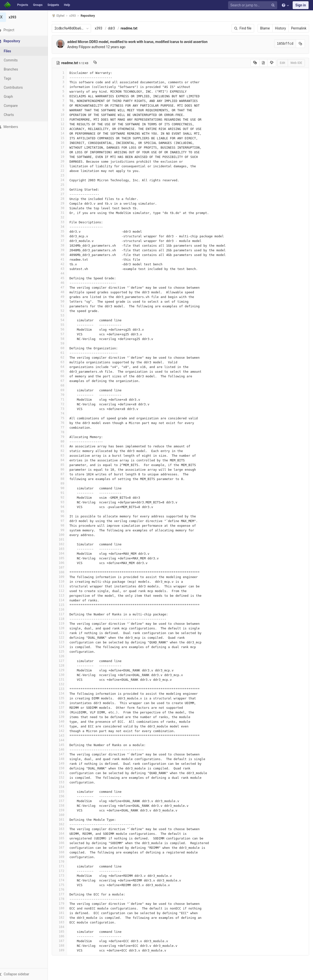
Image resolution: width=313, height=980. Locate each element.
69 (65, 390)
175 (65, 885)
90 (65, 488)
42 (65, 264)
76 (65, 423)
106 (65, 563)
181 (65, 913)
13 (65, 129)
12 (65, 124)
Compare (17, 106)
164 (65, 833)
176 (65, 889)
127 (65, 661)
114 (65, 600)
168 (65, 852)
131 (65, 679)
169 (65, 857)
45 (65, 278)
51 (65, 306)
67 (65, 381)
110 (65, 581)
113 (65, 595)
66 (65, 376)
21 (65, 166)
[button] (27, 974)
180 (65, 908)
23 (65, 175)
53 (65, 315)
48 (65, 292)
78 (65, 432)
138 (65, 712)
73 (65, 409)
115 (65, 605)
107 (65, 567)
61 (65, 353)
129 (65, 670)
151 (65, 773)
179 (65, 903)
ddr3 (117, 28)
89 (65, 483)
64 (65, 367)
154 (65, 787)
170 (65, 861)
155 (65, 791)
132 (65, 684)
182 (65, 917)
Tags (13, 78)
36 (65, 236)
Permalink (299, 28)
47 (65, 287)
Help (67, 5)
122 (65, 637)
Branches (17, 69)
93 (65, 502)
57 (65, 334)
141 (65, 726)
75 (65, 418)
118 (65, 619)
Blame (265, 28)
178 (65, 899)
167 (65, 847)
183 (65, 922)
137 (65, 707)
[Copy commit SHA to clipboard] (300, 44)
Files (13, 51)
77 (65, 427)
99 (65, 530)
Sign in (301, 5)
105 (65, 558)
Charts (15, 115)
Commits (17, 60)
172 (65, 871)
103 (65, 549)
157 (65, 801)
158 (65, 805)
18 (65, 152)
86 (65, 469)
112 (65, 591)
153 (65, 782)
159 (65, 810)
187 (65, 941)
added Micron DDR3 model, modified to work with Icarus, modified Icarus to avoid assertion (143, 42)
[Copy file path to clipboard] (101, 63)
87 (65, 474)
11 (65, 119)
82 (65, 451)
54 (65, 320)
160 (65, 815)
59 (65, 343)
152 (65, 777)
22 (65, 171)
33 (65, 222)
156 (65, 796)
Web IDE (296, 63)
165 (65, 838)
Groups (38, 5)
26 (65, 189)
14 (65, 133)
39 (65, 250)
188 (65, 945)
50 (65, 301)
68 (65, 385)
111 (65, 586)
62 (65, 357)
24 (65, 180)
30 (65, 208)
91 (65, 493)
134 (65, 693)
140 (65, 721)
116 (65, 609)
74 (65, 413)
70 (65, 395)
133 (65, 689)
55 (65, 325)
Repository (94, 16)
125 (65, 651)
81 (65, 446)
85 (65, 465)
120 (65, 628)
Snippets (53, 5)
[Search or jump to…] (253, 5)
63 (65, 362)
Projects (23, 5)
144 (65, 740)
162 (65, 824)
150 (65, 768)
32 (65, 217)
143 (65, 735)
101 (65, 539)
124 (65, 647)
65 (65, 371)
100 (65, 535)
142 (65, 731)
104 (65, 553)
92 (65, 497)
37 (65, 241)
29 (65, 203)
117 (65, 614)
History (280, 28)
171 (65, 866)
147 (65, 754)
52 (65, 311)
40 (65, 255)
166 (65, 843)
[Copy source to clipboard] (255, 63)
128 (65, 665)
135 (65, 698)
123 (65, 642)
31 (65, 213)
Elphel (64, 16)
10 (65, 115)
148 (65, 759)
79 (65, 437)
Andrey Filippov (85, 47)
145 (65, 745)
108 (65, 572)
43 (65, 269)
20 (65, 161)
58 (65, 339)
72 (65, 404)
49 (65, 297)
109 (65, 577)
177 (65, 894)
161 (65, 819)
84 (65, 460)
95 (65, 511)
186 (65, 936)
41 (65, 259)
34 (65, 227)
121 (65, 633)
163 (65, 829)
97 (65, 521)
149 (65, 763)
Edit (283, 63)
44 (65, 273)
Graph (14, 97)
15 (65, 138)
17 (65, 147)
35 (65, 231)
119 (65, 623)
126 (65, 656)
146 (65, 749)
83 (65, 455)
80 (65, 441)
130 (65, 675)
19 (65, 157)
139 (65, 717)
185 (65, 931)
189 (65, 950)
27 (65, 194)
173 (65, 875)
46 (65, 283)
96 (65, 516)
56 (65, 329)
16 (65, 143)
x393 (105, 28)
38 (65, 245)
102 (65, 544)
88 (65, 479)
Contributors (19, 87)
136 (65, 703)
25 (65, 185)
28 (65, 199)
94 (65, 507)
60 (65, 348)
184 (65, 927)
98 (65, 525)
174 (65, 880)
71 (65, 399)
